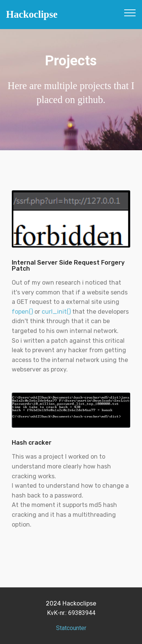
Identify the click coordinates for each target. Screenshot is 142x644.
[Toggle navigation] (130, 12)
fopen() (22, 312)
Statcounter (71, 628)
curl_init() (56, 312)
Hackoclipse (32, 15)
